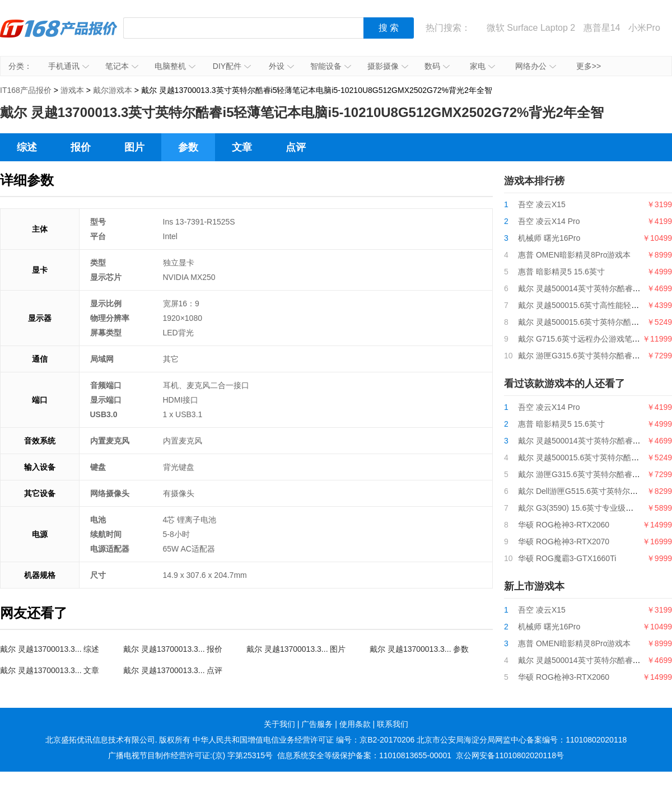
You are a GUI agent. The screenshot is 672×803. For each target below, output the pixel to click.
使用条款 (355, 724)
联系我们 (393, 724)
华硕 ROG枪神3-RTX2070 (564, 541)
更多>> (589, 66)
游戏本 (72, 90)
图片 (134, 147)
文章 (242, 147)
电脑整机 (175, 66)
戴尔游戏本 (113, 90)
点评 (296, 147)
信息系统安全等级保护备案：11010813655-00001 (364, 755)
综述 (27, 147)
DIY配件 (232, 66)
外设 (281, 66)
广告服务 (317, 724)
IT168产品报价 (59, 36)
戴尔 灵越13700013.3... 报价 (173, 649)
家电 (482, 66)
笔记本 (122, 66)
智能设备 (331, 66)
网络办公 (536, 66)
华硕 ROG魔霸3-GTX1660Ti (567, 558)
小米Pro (644, 28)
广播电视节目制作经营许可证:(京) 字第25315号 (190, 755)
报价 (81, 147)
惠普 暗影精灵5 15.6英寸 (561, 272)
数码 (437, 66)
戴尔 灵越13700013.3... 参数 (419, 649)
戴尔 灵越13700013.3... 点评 (173, 670)
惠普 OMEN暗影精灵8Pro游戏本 (574, 255)
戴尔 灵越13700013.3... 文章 (50, 670)
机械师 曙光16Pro (549, 238)
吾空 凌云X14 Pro (549, 221)
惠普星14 (602, 28)
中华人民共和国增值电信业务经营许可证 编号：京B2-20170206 (304, 740)
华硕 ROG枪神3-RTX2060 (564, 525)
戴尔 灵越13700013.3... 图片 (296, 649)
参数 (188, 147)
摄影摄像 (388, 66)
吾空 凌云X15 (542, 204)
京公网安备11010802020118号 (510, 755)
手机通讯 (69, 66)
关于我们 (279, 724)
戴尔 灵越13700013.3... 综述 (50, 649)
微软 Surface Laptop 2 (531, 28)
